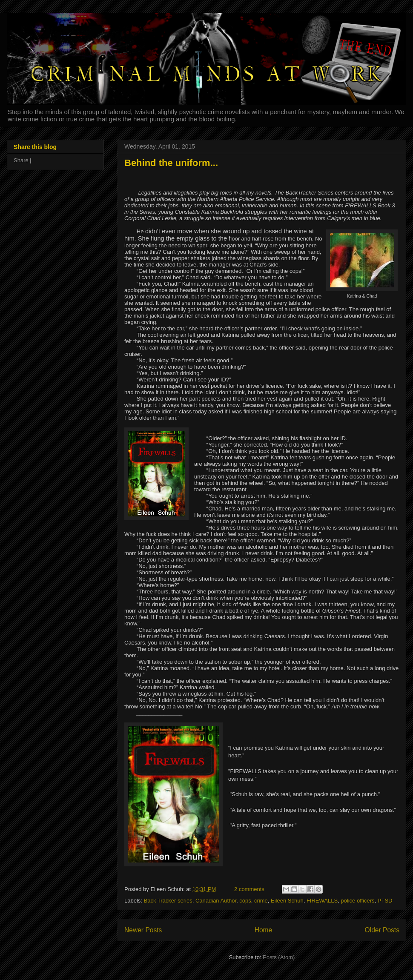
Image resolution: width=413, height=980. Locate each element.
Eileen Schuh (287, 901)
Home (264, 930)
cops (245, 901)
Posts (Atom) (279, 957)
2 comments (249, 889)
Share (21, 160)
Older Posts (382, 930)
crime (261, 901)
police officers (357, 901)
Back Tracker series (168, 901)
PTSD (385, 901)
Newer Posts (143, 930)
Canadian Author (216, 901)
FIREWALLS (322, 901)
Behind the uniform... (171, 163)
